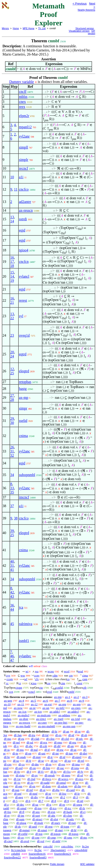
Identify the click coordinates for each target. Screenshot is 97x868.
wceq (51, 671)
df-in (83, 746)
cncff (23, 92)
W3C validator (87, 864)
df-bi (54, 731)
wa (37, 671)
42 (12, 592)
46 (12, 656)
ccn (11, 692)
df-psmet (24, 830)
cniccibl (48, 846)
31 (12, 451)
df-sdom (63, 786)
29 (12, 419)
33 (12, 488)
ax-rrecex (24, 723)
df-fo (54, 772)
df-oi (42, 790)
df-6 (28, 801)
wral (80, 671)
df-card (71, 790)
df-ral (30, 742)
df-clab (35, 739)
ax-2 (76, 697)
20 (12, 352)
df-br (7, 757)
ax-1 (68, 697)
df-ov (35, 775)
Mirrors (5, 28)
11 (16, 189)
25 (12, 373)
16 (12, 257)
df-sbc (29, 746)
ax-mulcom (44, 715)
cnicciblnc (67, 846)
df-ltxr (63, 794)
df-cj (83, 812)
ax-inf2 (60, 708)
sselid (23, 421)
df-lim (46, 768)
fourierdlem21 (63, 854)
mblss (23, 97)
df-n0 (80, 801)
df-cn (21, 837)
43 (12, 596)
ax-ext (48, 704)
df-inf (30, 790)
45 (12, 624)
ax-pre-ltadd (23, 726)
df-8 (54, 801)
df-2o (30, 783)
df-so (16, 761)
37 (12, 506)
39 (12, 531)
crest (80, 683)
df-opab (21, 757)
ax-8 (69, 701)
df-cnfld (23, 834)
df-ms (84, 837)
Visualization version (79, 31)
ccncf (32, 692)
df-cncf (8, 841)
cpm (85, 679)
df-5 (15, 801)
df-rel (81, 761)
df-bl (73, 830)
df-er (75, 783)
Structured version (85, 28)
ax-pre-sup (69, 726)
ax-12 (34, 704)
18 (12, 266)
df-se (41, 761)
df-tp (15, 753)
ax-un (46, 708)
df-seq (36, 812)
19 (12, 281)
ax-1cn (22, 712)
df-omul (61, 783)
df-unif (33, 827)
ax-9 (81, 701)
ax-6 (45, 701)
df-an (66, 731)
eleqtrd (24, 371)
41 (12, 570)
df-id (62, 757)
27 (12, 395)
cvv (8, 675)
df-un (71, 746)
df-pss (20, 750)
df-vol (41, 841)
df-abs (52, 816)
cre (49, 683)
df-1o (17, 783)
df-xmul (22, 808)
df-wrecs (63, 779)
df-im (21, 816)
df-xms (68, 837)
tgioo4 (24, 250)
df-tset (72, 823)
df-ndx (70, 819)
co (68, 679)
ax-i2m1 (41, 719)
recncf (23, 168)
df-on (33, 768)
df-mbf (56, 841)
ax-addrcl (73, 712)
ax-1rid (76, 719)
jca (21, 607)
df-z (6, 805)
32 (12, 455)
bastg (23, 389)
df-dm (35, 764)
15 (12, 272)
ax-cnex (76, 708)
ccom (10, 679)
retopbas (25, 382)
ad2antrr (25, 202)
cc (7, 683)
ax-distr (24, 719)
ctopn (19, 688)
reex (22, 107)
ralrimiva (26, 624)
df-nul (34, 750)
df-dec (20, 805)
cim (63, 683)
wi (27, 671)
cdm (55, 675)
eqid (22, 230)
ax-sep (77, 704)
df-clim (68, 816)
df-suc (60, 768)
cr (20, 683)
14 (12, 221)
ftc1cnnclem (18, 850)
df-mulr (39, 823)
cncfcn (24, 262)
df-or (78, 731)
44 (12, 609)
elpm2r (24, 116)
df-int (55, 753)
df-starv (56, 823)
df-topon (56, 834)
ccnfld (59, 688)
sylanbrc (25, 656)
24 (12, 356)
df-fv (80, 772)
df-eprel (77, 757)
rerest (23, 300)
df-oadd (45, 783)
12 (12, 369)
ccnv (37, 675)
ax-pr (32, 708)
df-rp (62, 805)
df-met (59, 830)
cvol (49, 692)
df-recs (79, 779)
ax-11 (21, 704)
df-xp (68, 761)
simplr (24, 160)
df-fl (22, 812)
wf (26, 679)
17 (12, 262)
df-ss (7, 750)
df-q (49, 805)
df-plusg (21, 823)
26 (12, 447)
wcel (67, 671)
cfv (37, 679)
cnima (23, 436)
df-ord (19, 768)
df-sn (73, 750)
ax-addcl (55, 712)
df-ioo (38, 808)
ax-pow (18, 708)
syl (21, 316)
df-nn (49, 797)
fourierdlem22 (12, 857)
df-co (22, 764)
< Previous (80, 4)
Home (16, 28)
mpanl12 (25, 127)
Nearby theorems (86, 10)
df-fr (28, 761)
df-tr (50, 757)
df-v (16, 746)
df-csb (43, 746)
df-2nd (31, 779)
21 (12, 302)
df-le (77, 794)
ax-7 (57, 701)
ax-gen (8, 701)
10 (12, 177)
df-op (28, 753)
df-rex (43, 742)
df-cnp (36, 837)
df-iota (75, 768)
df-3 (75, 797)
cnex (22, 102)
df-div (34, 797)
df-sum (20, 819)
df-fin (78, 786)
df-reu (73, 742)
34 (12, 475)
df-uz (35, 805)
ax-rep (62, 704)
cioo (34, 683)
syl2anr (24, 136)
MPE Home (29, 28)
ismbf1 (24, 641)
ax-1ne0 (59, 719)
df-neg (19, 797)
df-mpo (66, 775)
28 (12, 400)
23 (12, 335)
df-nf (71, 735)
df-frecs (47, 779)
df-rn (48, 764)
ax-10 (7, 704)
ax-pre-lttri (61, 723)
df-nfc (79, 739)
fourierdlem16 (37, 854)
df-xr (48, 794)
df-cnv (8, 764)
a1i (21, 177)
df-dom (46, 786)
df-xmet (42, 830)
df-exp (51, 812)
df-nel (16, 742)
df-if (47, 750)
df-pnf (18, 794)
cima (85, 675)
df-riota (20, 775)
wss (23, 675)
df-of (80, 775)
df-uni (42, 753)
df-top (39, 834)
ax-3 (85, 697)
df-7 (41, 801)
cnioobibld (81, 850)
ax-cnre (42, 723)
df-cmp (52, 837)
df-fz (82, 808)
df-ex (58, 735)
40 (12, 561)
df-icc (68, 808)
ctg (41, 688)
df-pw (60, 750)
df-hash (68, 812)
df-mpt (37, 757)
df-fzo (8, 812)
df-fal (45, 735)
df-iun (69, 753)
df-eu (21, 739)
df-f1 (41, 772)
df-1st (17, 779)
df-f (29, 772)
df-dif (57, 746)
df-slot (54, 819)
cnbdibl (16, 854)
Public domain (57, 864)
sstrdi (23, 219)
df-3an (18, 735)
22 (12, 318)
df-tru (32, 735)
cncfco (24, 189)
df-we (54, 761)
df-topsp (73, 834)
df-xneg (77, 805)
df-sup (16, 790)
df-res (61, 764)
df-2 (63, 797)
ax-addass (64, 715)
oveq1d (24, 335)
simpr (23, 408)
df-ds (18, 827)
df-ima (76, 764)
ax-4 (21, 701)
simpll (23, 147)
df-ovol (25, 841)
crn (71, 675)
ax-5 (33, 701)
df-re (7, 816)
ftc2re (85, 846)
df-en (32, 786)
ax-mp (24, 398)
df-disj (83, 753)
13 (12, 217)
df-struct (37, 819)
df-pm (19, 786)
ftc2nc (38, 850)
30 (12, 423)
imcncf (24, 497)
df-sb (84, 735)
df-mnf (33, 794)
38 (16, 518)
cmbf (71, 692)
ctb (85, 688)
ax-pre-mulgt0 (46, 726)
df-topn (65, 827)
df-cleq (50, 739)
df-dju (56, 790)
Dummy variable (22, 82)
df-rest (49, 827)
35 (12, 492)
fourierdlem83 (38, 857)
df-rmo (58, 742)
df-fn (17, 772)
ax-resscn (26, 210)
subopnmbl (27, 475)
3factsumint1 (58, 850)
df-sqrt (36, 816)
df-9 (66, 801)
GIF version (92, 32)
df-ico (53, 808)
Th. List (42, 28)
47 (12, 660)
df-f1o (67, 772)
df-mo (8, 739)
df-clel (65, 739)
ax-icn (38, 712)
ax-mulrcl (24, 715)
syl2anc (24, 451)
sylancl (24, 276)
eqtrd (23, 354)
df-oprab (50, 775)
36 (12, 605)
